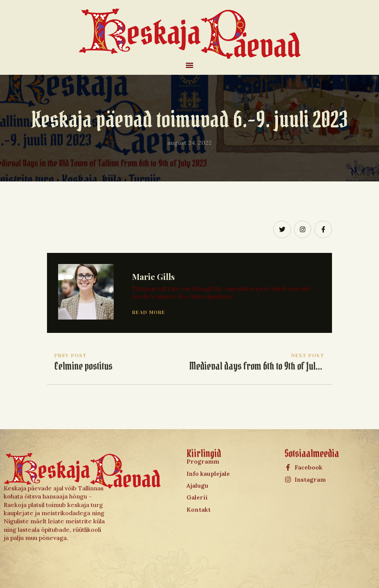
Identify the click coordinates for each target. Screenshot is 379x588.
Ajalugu (197, 461)
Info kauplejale (208, 449)
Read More (149, 312)
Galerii (197, 473)
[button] (190, 65)
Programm (203, 437)
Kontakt (199, 485)
